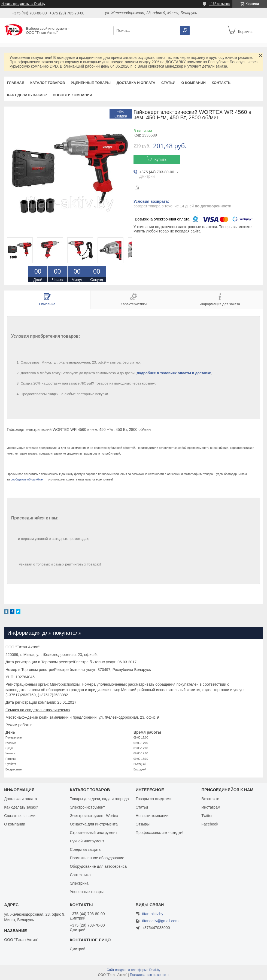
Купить (160, 159)
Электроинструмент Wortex (94, 816)
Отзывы (143, 824)
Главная (16, 83)
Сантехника (80, 875)
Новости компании (72, 95)
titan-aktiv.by (153, 914)
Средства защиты (86, 849)
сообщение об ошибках (27, 479)
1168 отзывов (219, 4)
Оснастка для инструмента (94, 824)
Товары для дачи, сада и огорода (99, 799)
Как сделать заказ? (27, 95)
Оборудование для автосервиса (98, 866)
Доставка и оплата (136, 83)
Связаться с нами (20, 816)
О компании (193, 83)
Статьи (168, 83)
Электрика (79, 883)
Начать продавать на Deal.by (23, 4)
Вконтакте (210, 799)
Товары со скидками (154, 799)
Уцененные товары (91, 83)
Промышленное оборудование (97, 858)
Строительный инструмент (93, 833)
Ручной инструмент (87, 841)
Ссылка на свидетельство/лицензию (38, 710)
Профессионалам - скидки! (160, 833)
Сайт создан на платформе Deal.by (134, 970)
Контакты (222, 83)
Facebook (210, 824)
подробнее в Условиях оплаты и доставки (174, 373)
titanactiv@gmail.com (160, 921)
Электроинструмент (87, 807)
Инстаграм (211, 807)
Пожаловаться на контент (149, 975)
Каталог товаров (48, 83)
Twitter (207, 816)
